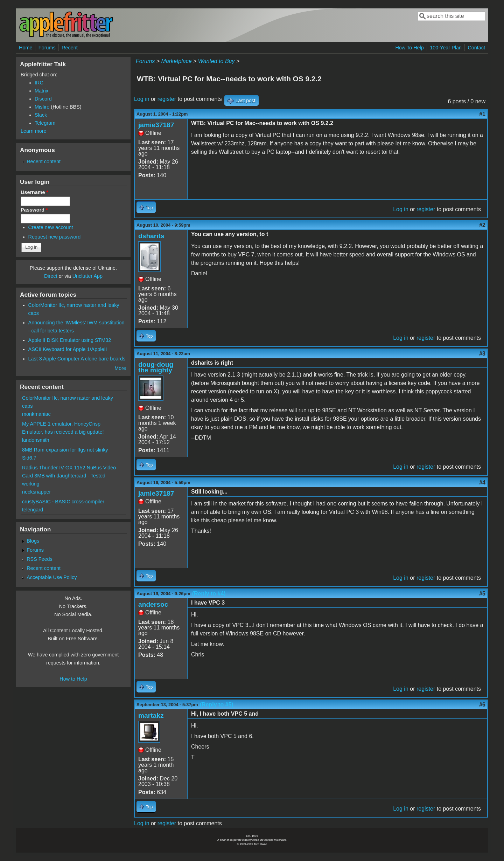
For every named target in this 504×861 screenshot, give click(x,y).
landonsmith (36, 440)
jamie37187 (156, 125)
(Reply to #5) (217, 705)
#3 (482, 354)
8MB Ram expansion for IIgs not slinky (65, 450)
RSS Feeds (40, 559)
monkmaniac (36, 414)
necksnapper (36, 492)
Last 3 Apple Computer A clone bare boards (77, 359)
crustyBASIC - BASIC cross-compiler (63, 502)
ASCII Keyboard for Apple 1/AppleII (68, 349)
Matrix (41, 91)
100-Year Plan (446, 48)
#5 (482, 594)
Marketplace (176, 61)
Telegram (45, 123)
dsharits (151, 236)
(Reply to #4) (209, 594)
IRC (39, 83)
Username (34, 192)
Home (26, 48)
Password (34, 210)
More (120, 368)
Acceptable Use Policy (52, 577)
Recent (70, 48)
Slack (41, 115)
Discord (43, 99)
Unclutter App (87, 276)
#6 (482, 705)
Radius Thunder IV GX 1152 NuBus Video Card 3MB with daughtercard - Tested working (69, 476)
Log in (142, 99)
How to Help (73, 679)
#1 (482, 114)
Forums (47, 48)
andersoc (153, 604)
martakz (151, 715)
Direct (51, 276)
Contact (476, 48)
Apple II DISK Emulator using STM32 (70, 340)
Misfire (42, 107)
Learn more (34, 131)
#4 (482, 483)
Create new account (51, 227)
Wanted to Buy (216, 61)
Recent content (44, 161)
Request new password (55, 237)
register (167, 99)
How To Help (409, 48)
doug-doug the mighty (156, 367)
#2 (482, 225)
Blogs (33, 541)
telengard (33, 510)
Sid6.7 (29, 458)
